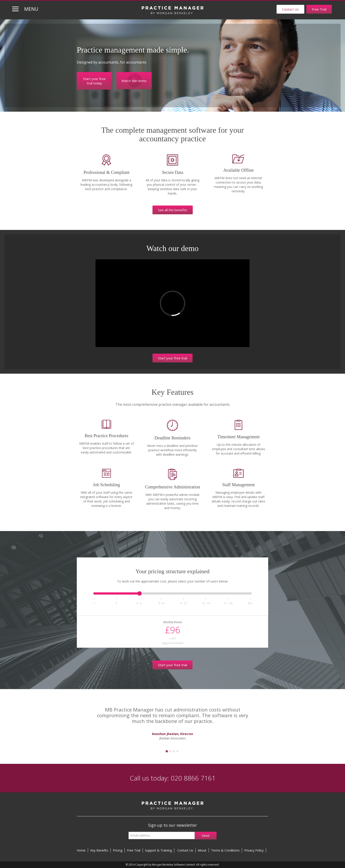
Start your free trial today (94, 81)
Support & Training (158, 850)
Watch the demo (134, 81)
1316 (206, 603)
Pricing (118, 850)
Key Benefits (99, 850)
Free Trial (319, 9)
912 (184, 603)
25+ (250, 603)
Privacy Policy (254, 850)
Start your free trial (172, 358)
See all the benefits (173, 210)
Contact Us (290, 9)
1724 (228, 603)
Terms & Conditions (225, 850)
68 (161, 603)
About (202, 850)
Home (81, 850)
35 (139, 603)
